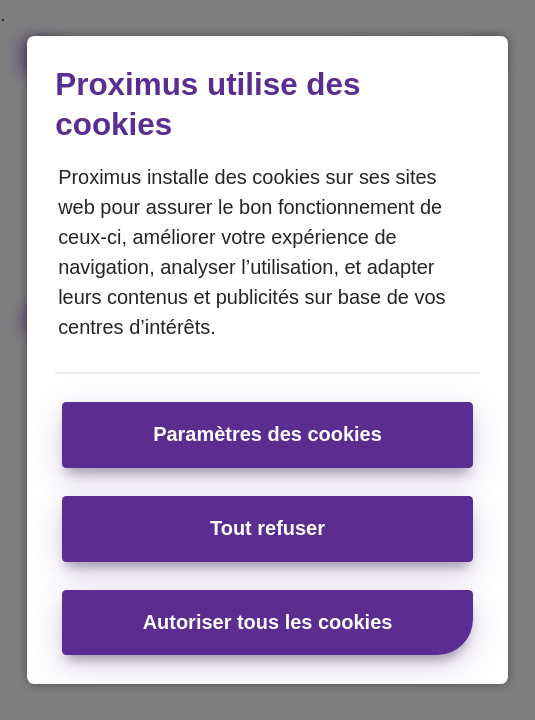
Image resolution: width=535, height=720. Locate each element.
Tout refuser (267, 528)
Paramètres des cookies (267, 434)
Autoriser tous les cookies (268, 622)
